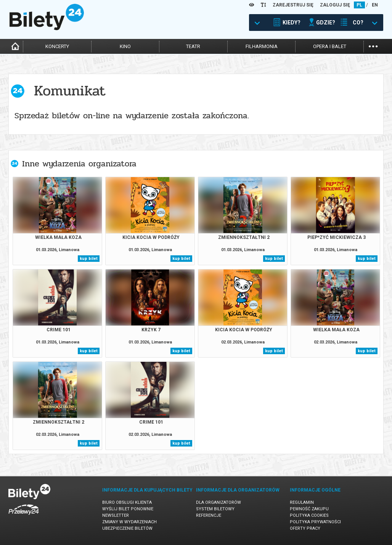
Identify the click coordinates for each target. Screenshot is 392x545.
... (373, 46)
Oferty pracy (305, 528)
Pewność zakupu (309, 509)
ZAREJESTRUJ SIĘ (293, 5)
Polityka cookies (309, 515)
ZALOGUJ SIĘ (335, 5)
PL (359, 5)
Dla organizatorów (218, 502)
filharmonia (262, 46)
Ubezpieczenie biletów (127, 528)
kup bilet (89, 259)
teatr (193, 46)
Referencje (209, 515)
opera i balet (330, 46)
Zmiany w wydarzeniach (129, 522)
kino (125, 46)
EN (375, 5)
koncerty (57, 46)
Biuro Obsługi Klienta (127, 502)
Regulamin (302, 502)
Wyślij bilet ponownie (128, 509)
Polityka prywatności (315, 522)
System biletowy (215, 509)
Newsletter (116, 515)
